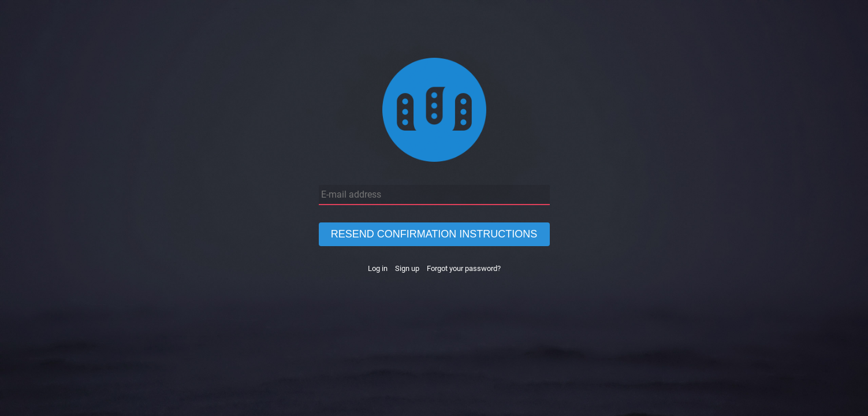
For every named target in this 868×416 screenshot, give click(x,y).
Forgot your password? (464, 268)
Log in (378, 268)
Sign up (407, 268)
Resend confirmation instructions (434, 234)
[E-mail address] (434, 195)
